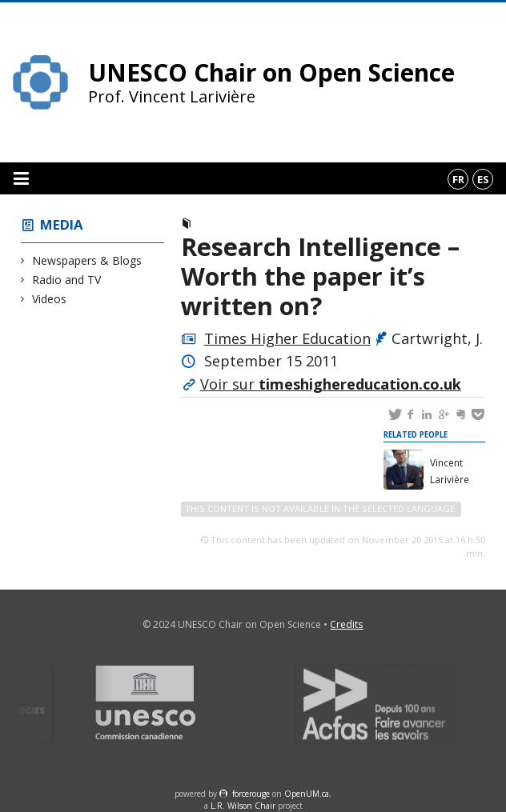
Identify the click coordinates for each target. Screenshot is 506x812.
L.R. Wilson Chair (243, 806)
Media (62, 224)
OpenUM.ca (307, 794)
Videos (50, 299)
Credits (346, 624)
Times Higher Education (287, 338)
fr (458, 179)
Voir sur (331, 384)
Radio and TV (67, 280)
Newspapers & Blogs (87, 260)
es (483, 179)
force (251, 794)
